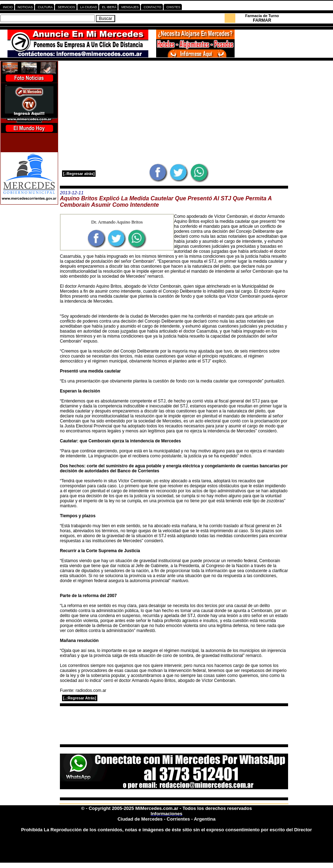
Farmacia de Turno (262, 16)
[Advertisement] (174, 112)
